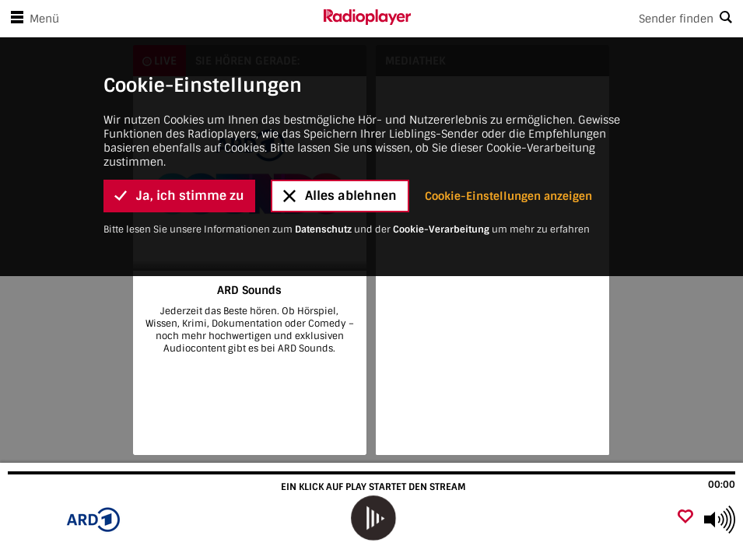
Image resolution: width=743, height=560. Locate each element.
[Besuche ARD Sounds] (95, 520)
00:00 (722, 485)
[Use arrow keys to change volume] (720, 520)
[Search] (577, 19)
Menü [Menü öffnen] (32, 19)
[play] (373, 518)
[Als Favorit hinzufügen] (685, 518)
